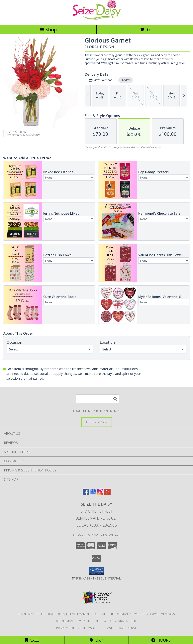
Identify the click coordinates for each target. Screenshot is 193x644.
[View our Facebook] (86, 494)
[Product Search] (97, 399)
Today (126, 80)
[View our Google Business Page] (93, 494)
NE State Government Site (116, 621)
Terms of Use (127, 628)
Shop (48, 29)
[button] (96, 571)
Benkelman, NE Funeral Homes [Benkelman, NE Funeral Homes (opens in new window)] (42, 614)
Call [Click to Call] (32, 640)
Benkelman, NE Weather (74, 621)
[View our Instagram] (100, 494)
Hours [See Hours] (161, 640)
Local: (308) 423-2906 (97, 525)
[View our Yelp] (107, 494)
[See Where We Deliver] (97, 422)
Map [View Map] (96, 640)
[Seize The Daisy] (97, 19)
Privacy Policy (68, 628)
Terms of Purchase (98, 628)
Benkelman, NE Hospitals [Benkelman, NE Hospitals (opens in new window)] (88, 614)
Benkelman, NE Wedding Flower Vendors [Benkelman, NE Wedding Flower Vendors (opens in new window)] (143, 614)
